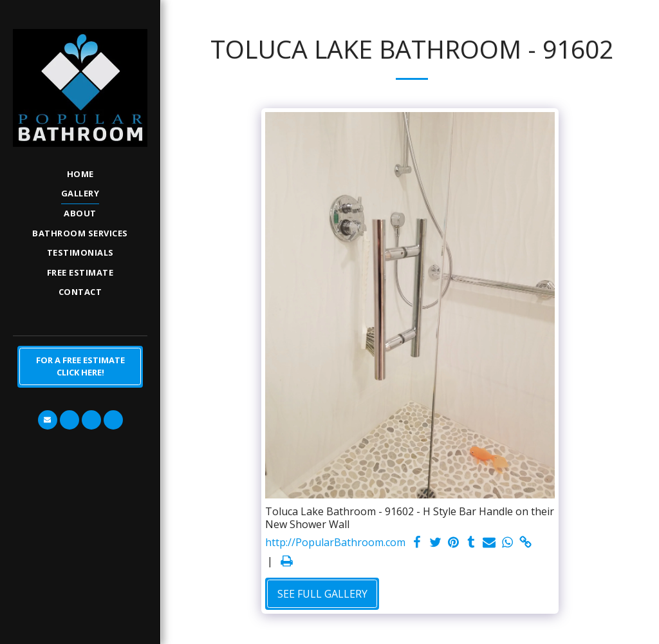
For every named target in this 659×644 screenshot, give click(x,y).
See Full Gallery (322, 594)
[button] (48, 420)
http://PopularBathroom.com (335, 543)
